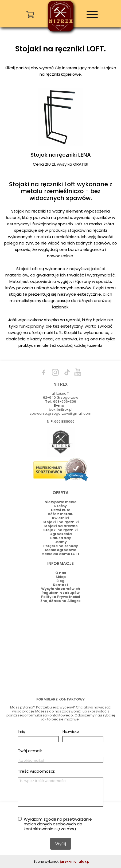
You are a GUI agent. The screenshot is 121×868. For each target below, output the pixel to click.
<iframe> (61, 649)
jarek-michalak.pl (75, 861)
